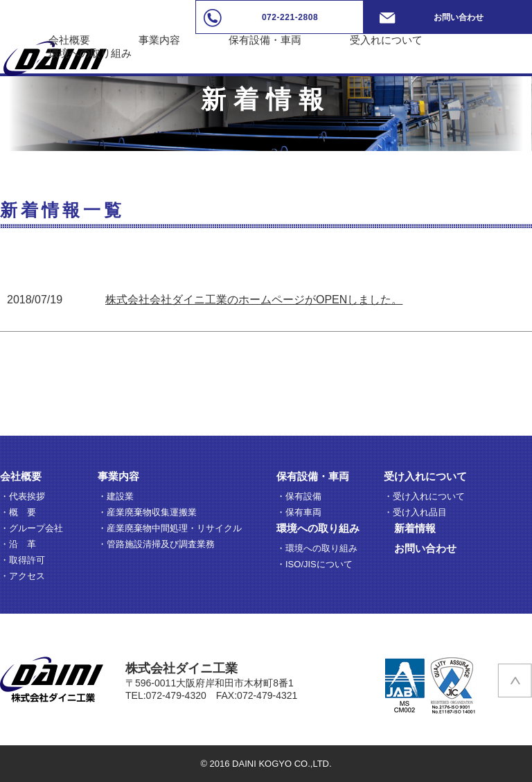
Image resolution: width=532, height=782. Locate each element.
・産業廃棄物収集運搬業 (147, 512)
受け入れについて (425, 476)
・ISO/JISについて (314, 564)
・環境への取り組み (317, 548)
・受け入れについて (424, 496)
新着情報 (415, 528)
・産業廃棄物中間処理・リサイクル (170, 528)
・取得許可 (23, 560)
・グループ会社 (32, 528)
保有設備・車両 (265, 40)
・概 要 (18, 512)
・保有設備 (299, 496)
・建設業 (116, 496)
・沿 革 (18, 544)
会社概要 (69, 40)
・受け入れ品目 (415, 512)
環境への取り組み (90, 53)
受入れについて (386, 40)
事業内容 (159, 40)
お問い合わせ (459, 17)
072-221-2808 (290, 17)
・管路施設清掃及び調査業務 (156, 544)
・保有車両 (299, 512)
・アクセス (23, 576)
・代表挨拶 (23, 496)
